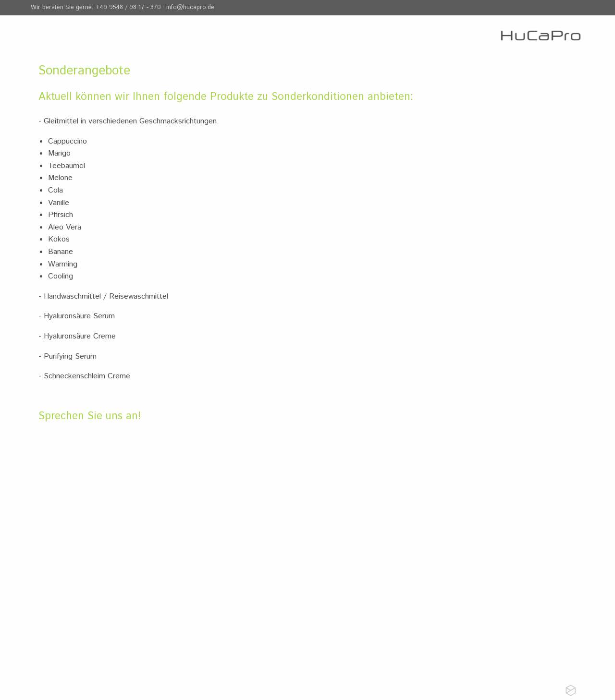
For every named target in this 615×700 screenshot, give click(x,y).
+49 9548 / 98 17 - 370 (128, 7)
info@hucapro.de (190, 7)
